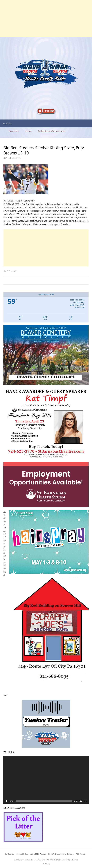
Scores (14, 271)
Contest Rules (22, 854)
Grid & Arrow (73, 860)
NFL (9, 271)
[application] (46, 780)
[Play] (7, 801)
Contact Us (9, 854)
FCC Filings (80, 854)
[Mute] (81, 801)
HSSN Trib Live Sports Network (61, 854)
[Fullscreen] (85, 801)
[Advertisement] (46, 19)
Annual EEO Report (38, 854)
